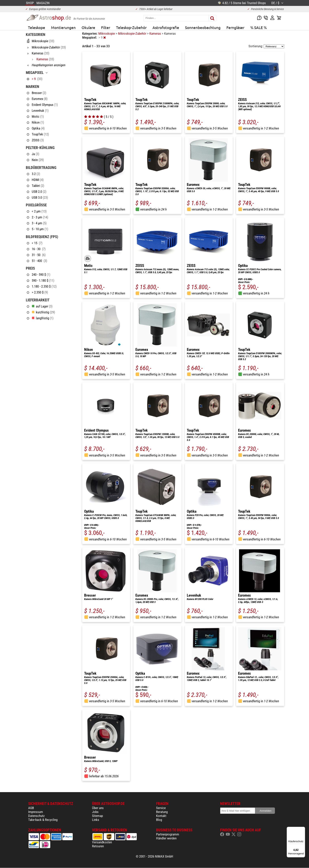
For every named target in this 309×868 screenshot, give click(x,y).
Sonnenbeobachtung (203, 27)
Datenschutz (36, 816)
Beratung (162, 812)
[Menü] (303, 829)
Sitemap (97, 816)
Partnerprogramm (168, 834)
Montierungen (63, 27)
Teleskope (37, 27)
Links (96, 820)
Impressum (36, 812)
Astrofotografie (166, 27)
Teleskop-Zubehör (131, 27)
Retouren (98, 846)
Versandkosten (102, 842)
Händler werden (166, 838)
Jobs (95, 812)
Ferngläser (235, 27)
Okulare (88, 27)
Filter (106, 27)
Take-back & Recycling (43, 820)
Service (161, 808)
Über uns (98, 808)
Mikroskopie (107, 34)
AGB (31, 808)
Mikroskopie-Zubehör (133, 34)
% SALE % (259, 27)
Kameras (156, 34)
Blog (159, 820)
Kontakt (161, 816)
